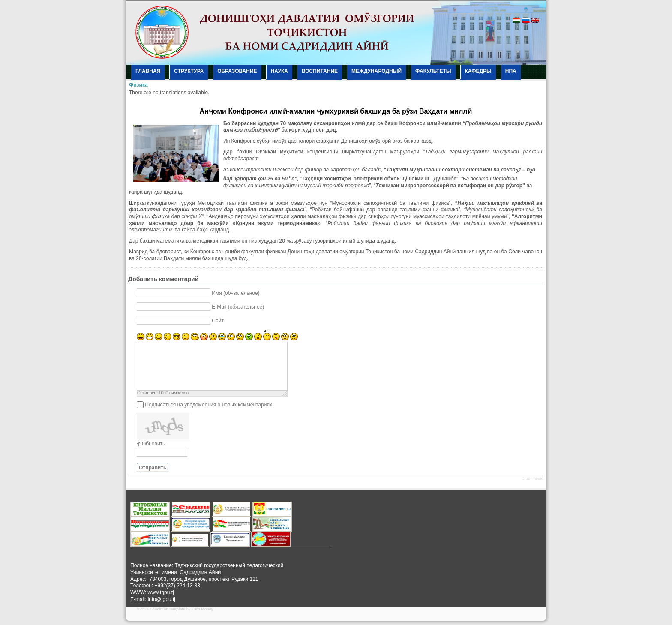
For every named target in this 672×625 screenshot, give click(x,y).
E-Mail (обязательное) (238, 307)
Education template (167, 609)
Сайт (218, 321)
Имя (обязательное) (235, 293)
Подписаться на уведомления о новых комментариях (208, 405)
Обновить (153, 444)
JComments (533, 479)
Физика (138, 85)
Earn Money (202, 609)
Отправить (153, 468)
